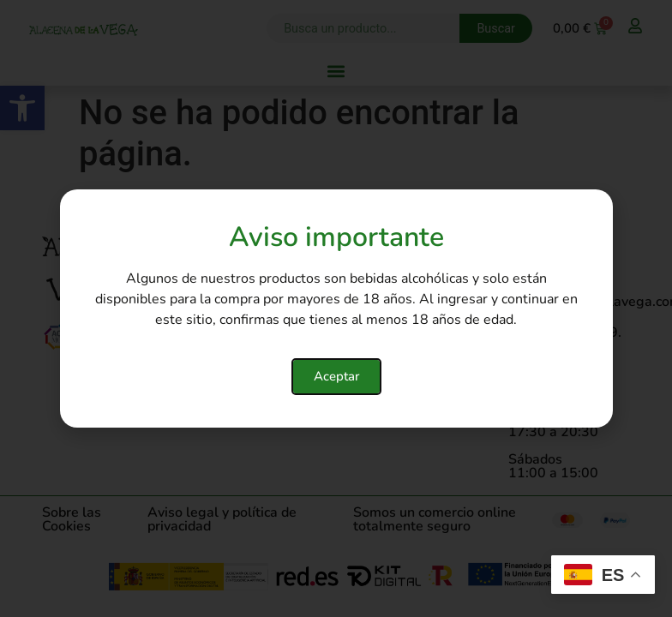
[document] (336, 308)
